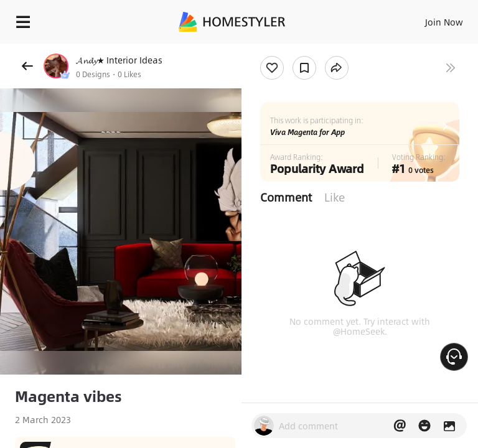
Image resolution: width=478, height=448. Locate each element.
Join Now (444, 22)
